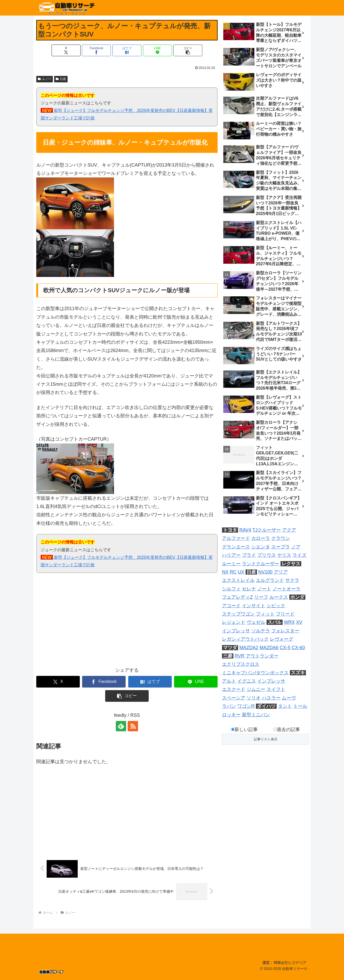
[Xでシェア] (66, 50)
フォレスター (285, 631)
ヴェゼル (256, 622)
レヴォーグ (282, 639)
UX (241, 572)
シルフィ (231, 589)
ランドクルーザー (261, 564)
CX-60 (298, 648)
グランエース (236, 547)
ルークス (279, 597)
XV (299, 622)
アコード (231, 606)
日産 (61, 79)
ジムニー (256, 689)
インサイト (254, 606)
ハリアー (231, 555)
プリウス (267, 555)
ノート (264, 589)
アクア (289, 530)
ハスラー (271, 698)
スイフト (276, 689)
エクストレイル (238, 580)
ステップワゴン (238, 614)
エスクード (234, 689)
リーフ (261, 597)
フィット (265, 614)
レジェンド (234, 622)
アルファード (236, 538)
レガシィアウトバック (245, 639)
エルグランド (270, 580)
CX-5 (285, 648)
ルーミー (231, 564)
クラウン (281, 538)
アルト (229, 681)
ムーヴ (289, 698)
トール (300, 706)
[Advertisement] (82, 623)
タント (285, 706)
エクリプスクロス (241, 664)
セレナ (249, 589)
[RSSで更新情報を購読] (133, 726)
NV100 (265, 572)
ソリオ (254, 698)
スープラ (281, 547)
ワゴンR (246, 706)
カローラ (261, 538)
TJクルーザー (267, 530)
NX (225, 572)
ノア (296, 547)
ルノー (45, 79)
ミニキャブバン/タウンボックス (255, 673)
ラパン (229, 706)
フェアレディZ (237, 597)
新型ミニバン (256, 715)
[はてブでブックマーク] (127, 50)
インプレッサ (236, 631)
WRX (289, 622)
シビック (276, 606)
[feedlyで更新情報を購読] (121, 726)
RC (233, 572)
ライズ (299, 555)
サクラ (292, 580)
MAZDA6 (269, 648)
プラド (249, 555)
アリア (281, 572)
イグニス (247, 681)
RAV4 (245, 530)
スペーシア (234, 698)
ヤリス (284, 555)
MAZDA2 (249, 648)
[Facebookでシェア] (96, 50)
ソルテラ (261, 631)
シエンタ (261, 547)
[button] (188, 50)
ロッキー (231, 715)
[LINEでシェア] (157, 50)
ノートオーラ (286, 589)
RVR (240, 656)
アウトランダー (262, 656)
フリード (285, 614)
